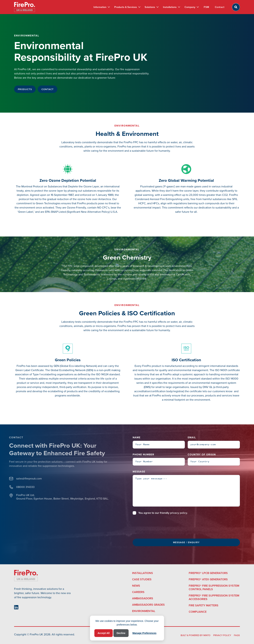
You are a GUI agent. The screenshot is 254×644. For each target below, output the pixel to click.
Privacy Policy (222, 635)
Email (192, 438)
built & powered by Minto (196, 635)
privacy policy (179, 513)
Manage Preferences (144, 633)
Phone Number (143, 455)
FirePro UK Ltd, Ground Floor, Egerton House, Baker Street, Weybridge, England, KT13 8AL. (51, 497)
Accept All (104, 633)
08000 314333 (14, 487)
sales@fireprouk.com (18, 479)
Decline (121, 633)
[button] (102, 7)
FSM (206, 7)
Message (139, 472)
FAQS (237, 635)
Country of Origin (202, 455)
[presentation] (159, 526)
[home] (25, 7)
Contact (220, 7)
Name (137, 438)
